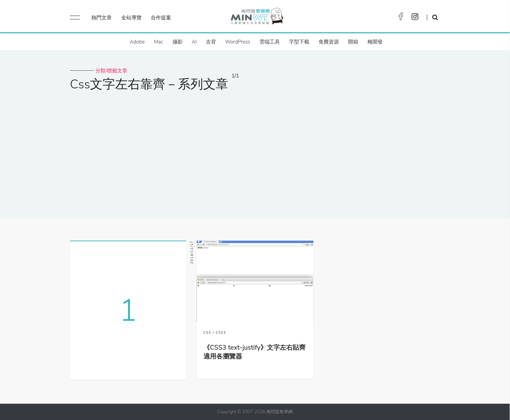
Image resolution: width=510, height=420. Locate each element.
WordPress (238, 42)
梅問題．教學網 (257, 18)
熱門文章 (102, 18)
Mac (158, 42)
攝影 (178, 42)
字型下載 (299, 42)
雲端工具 (270, 42)
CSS (207, 333)
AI (194, 42)
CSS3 (221, 333)
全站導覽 (131, 18)
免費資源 (329, 42)
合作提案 (161, 18)
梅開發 (375, 42)
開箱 (353, 42)
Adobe (137, 42)
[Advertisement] (255, 151)
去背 (211, 42)
